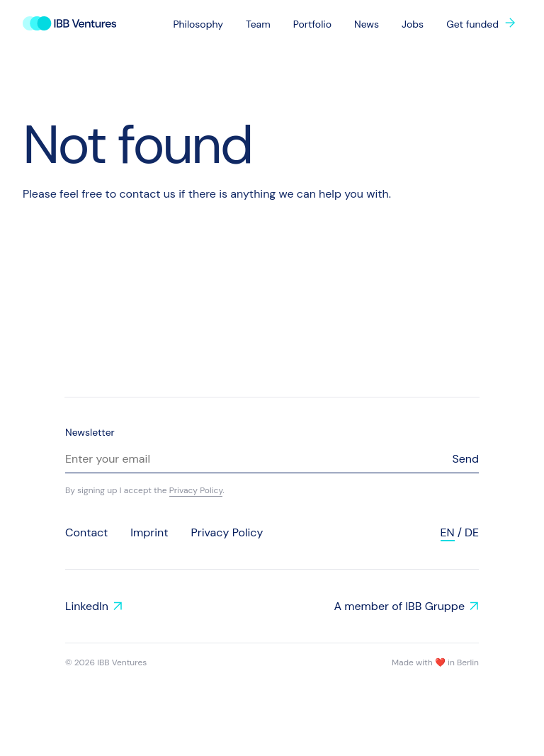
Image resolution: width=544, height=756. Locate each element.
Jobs (413, 24)
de (472, 532)
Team (258, 24)
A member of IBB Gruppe (399, 606)
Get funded (472, 24)
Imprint (149, 532)
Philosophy (198, 24)
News (367, 24)
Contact (86, 532)
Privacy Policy (196, 490)
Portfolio (312, 24)
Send (465, 459)
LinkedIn (87, 606)
